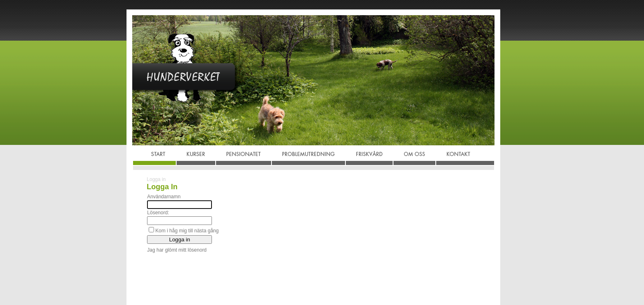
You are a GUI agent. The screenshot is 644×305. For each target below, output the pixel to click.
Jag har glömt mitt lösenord (177, 250)
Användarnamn (164, 197)
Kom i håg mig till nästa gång (187, 231)
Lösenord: (158, 213)
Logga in (156, 179)
